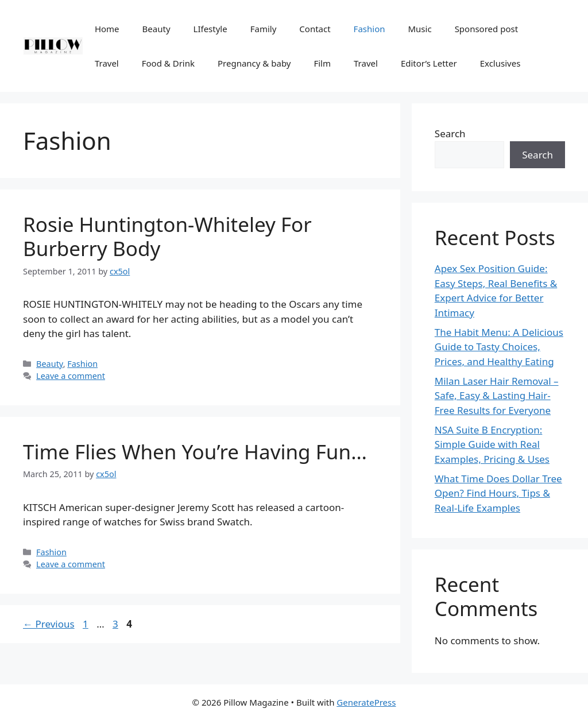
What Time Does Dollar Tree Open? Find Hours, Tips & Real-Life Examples (498, 493)
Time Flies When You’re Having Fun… (195, 452)
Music (419, 29)
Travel (107, 63)
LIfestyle (210, 29)
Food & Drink (168, 63)
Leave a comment (71, 376)
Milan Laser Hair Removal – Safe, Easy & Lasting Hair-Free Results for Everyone (497, 396)
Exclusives (500, 63)
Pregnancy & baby (254, 63)
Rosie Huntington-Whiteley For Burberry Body (167, 236)
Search (450, 133)
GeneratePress (366, 702)
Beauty (156, 29)
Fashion (370, 29)
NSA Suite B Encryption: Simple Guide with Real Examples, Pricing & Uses (492, 444)
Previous (49, 624)
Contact (315, 29)
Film (322, 63)
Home (107, 29)
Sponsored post (486, 29)
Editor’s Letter (429, 63)
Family (264, 29)
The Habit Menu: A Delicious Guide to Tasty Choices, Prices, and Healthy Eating (499, 347)
